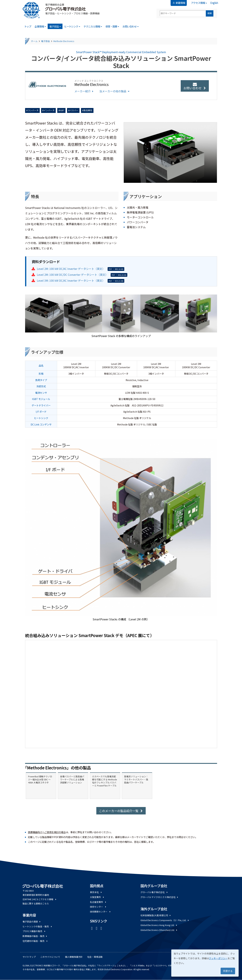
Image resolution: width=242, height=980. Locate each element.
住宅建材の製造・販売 (35, 941)
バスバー (74, 110)
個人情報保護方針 (74, 957)
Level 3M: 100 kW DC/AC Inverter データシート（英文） (71, 280)
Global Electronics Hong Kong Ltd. (159, 925)
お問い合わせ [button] (195, 86)
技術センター (98, 907)
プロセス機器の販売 (34, 931)
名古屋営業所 (98, 902)
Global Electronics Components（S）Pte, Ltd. (165, 920)
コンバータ (33, 110)
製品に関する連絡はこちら (36, 903)
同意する (228, 971)
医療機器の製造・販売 (35, 936)
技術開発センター (101, 912)
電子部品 (55, 26)
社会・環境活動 (95, 957)
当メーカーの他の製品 (115, 91)
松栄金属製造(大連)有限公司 (156, 915)
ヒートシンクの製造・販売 (38, 926)
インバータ (49, 110)
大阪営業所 (97, 897)
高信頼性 (88, 110)
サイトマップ (29, 957)
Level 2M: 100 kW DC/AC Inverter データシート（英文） (71, 269)
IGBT (62, 110)
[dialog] (205, 963)
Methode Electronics (64, 41)
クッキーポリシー (218, 958)
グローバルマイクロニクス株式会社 (160, 897)
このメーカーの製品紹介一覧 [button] (121, 811)
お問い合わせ (131, 26)
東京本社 (96, 892)
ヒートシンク (72, 26)
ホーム (34, 41)
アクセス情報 (199, 3)
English (214, 3)
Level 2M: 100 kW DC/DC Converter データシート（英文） (72, 275)
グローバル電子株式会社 (154, 892)
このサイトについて (50, 957)
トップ (28, 26)
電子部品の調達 (32, 922)
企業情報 (40, 26)
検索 (210, 13)
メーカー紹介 (84, 91)
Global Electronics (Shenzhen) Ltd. (159, 930)
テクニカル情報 (93, 26)
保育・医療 (112, 26)
